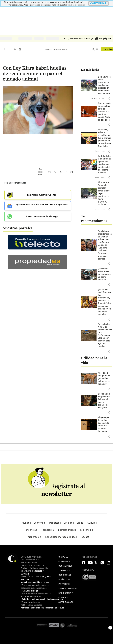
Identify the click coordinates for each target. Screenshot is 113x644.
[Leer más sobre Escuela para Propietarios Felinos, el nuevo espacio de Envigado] (105, 401)
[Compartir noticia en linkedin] (71, 172)
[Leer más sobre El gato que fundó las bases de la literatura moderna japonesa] (105, 424)
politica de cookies (76, 5)
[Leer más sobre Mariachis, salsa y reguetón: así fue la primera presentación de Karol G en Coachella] (105, 138)
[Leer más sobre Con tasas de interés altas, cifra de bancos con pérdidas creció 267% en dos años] (105, 112)
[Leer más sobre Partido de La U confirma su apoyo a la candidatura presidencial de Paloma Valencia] (105, 165)
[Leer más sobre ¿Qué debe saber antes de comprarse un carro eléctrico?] (105, 274)
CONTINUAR (99, 3)
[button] (109, 98)
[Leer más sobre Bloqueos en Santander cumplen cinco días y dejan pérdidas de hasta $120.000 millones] (105, 194)
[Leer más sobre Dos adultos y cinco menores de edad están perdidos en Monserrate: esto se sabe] (105, 85)
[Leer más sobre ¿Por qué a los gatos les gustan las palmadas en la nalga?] (105, 379)
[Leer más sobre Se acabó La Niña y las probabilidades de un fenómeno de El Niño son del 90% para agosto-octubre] (105, 335)
